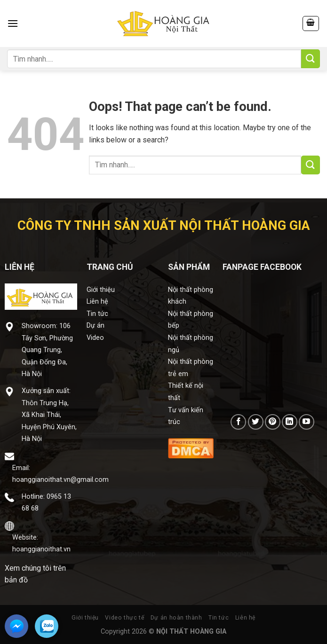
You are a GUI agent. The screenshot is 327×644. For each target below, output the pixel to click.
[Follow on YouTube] (307, 422)
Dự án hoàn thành (176, 618)
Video (95, 338)
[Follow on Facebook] (238, 422)
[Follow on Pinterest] (273, 422)
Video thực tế (124, 618)
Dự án (96, 326)
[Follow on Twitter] (256, 422)
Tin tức (97, 314)
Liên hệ (97, 302)
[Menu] (13, 23)
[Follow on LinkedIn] (290, 422)
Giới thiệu (101, 290)
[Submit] (311, 59)
